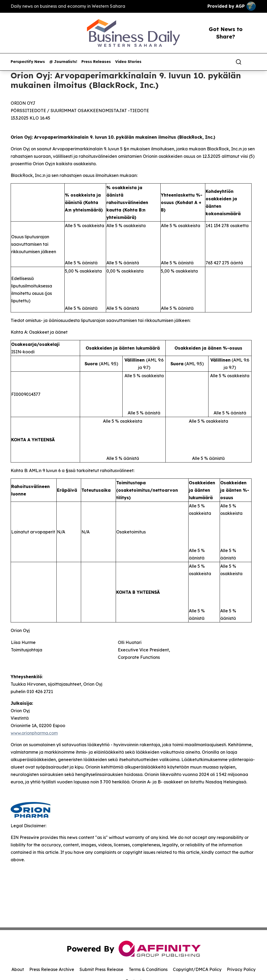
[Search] (239, 62)
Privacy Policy (241, 969)
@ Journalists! (63, 62)
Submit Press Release (101, 969)
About (18, 969)
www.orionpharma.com (34, 733)
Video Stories (128, 62)
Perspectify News (28, 62)
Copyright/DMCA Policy (197, 969)
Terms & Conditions (148, 969)
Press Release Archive (52, 969)
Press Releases (96, 62)
